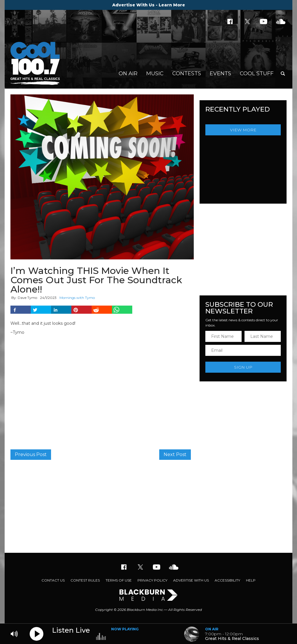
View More (243, 130)
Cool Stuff (257, 73)
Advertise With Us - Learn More (149, 5)
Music (155, 73)
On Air (128, 73)
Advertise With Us (191, 580)
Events (220, 73)
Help (251, 580)
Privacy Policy (152, 580)
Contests (187, 73)
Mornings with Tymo (77, 298)
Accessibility (227, 580)
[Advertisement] (148, 506)
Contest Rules (85, 580)
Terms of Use (119, 580)
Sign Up (243, 367)
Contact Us (53, 580)
